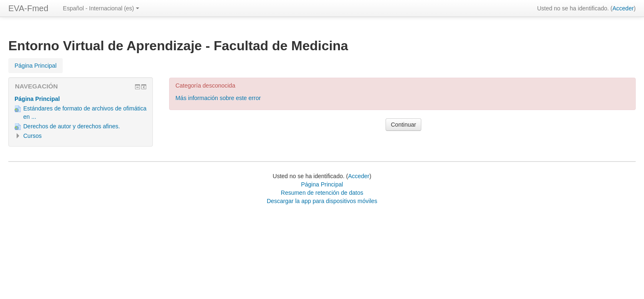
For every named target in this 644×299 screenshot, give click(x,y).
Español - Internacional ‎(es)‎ (101, 8)
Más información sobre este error (218, 98)
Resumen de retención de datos (322, 193)
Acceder (623, 8)
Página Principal (37, 99)
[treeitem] (81, 99)
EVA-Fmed (28, 8)
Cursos (32, 136)
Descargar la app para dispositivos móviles (322, 201)
